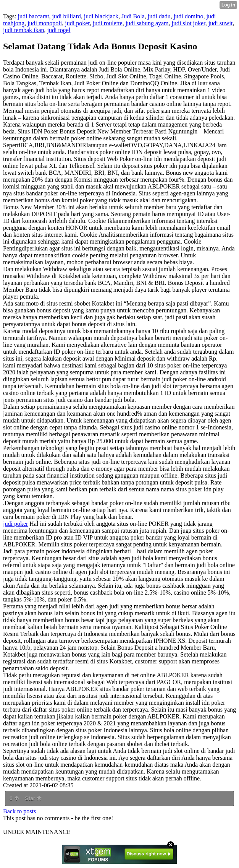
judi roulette (108, 23)
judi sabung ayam (147, 23)
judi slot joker (189, 23)
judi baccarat (33, 16)
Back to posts (19, 811)
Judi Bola (133, 16)
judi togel (59, 30)
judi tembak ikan (24, 30)
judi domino (189, 16)
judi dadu (159, 16)
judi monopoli (45, 23)
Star (33, 798)
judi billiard (67, 16)
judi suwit (221, 23)
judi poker (77, 23)
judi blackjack (101, 16)
